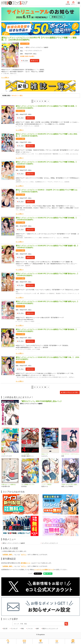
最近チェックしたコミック (50, 629)
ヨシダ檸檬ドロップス (28, 485)
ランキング (14, 629)
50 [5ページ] (45, 101)
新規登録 (68, 3)
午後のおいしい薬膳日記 (9, 485)
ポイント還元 (25, 44)
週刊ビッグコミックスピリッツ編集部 (37, 47)
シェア (30, 574)
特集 (22, 629)
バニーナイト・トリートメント (71, 454)
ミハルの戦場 (25, 454)
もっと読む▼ (5, 78)
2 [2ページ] (35, 101)
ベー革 (3, 454)
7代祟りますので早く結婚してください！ (71, 485)
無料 (37, 629)
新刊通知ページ (26, 563)
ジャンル (30, 629)
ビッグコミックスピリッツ (34, 51)
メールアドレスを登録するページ (44, 570)
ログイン (73, 3)
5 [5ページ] (42, 101)
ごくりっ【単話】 (47, 485)
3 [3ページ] (37, 101)
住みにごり (45, 454)
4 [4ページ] (40, 101)
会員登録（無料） (8, 555)
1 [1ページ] (32, 101)
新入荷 (5, 629)
